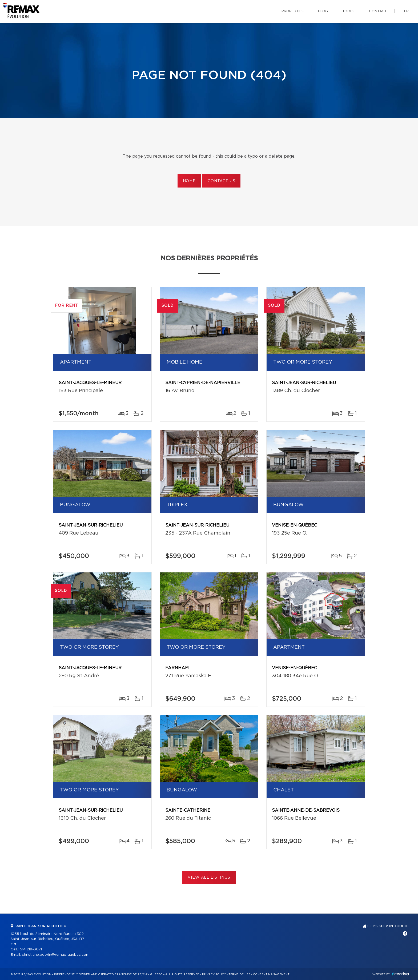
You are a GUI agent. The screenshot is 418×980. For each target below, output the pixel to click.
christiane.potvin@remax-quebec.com (56, 955)
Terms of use (239, 974)
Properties (293, 11)
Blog (323, 11)
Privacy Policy (214, 974)
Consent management (271, 974)
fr (406, 11)
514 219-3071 (31, 949)
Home (189, 181)
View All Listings (209, 878)
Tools (348, 11)
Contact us (221, 181)
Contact (378, 11)
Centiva (400, 974)
